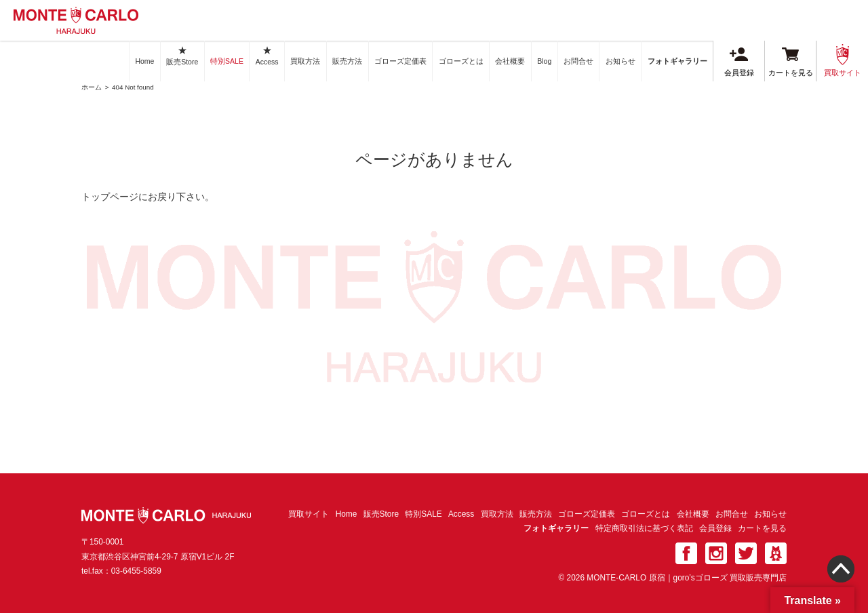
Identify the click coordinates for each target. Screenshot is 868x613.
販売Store (182, 55)
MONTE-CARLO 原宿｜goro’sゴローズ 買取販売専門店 (76, 20)
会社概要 (510, 61)
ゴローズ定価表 (400, 61)
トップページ (110, 197)
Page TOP (841, 577)
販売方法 (347, 61)
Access (267, 55)
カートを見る (791, 62)
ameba (776, 553)
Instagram (716, 553)
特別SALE (227, 61)
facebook (686, 553)
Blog (544, 61)
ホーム (92, 87)
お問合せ (578, 61)
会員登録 (739, 62)
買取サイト (843, 60)
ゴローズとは (461, 61)
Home (144, 61)
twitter (746, 553)
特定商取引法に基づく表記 (644, 528)
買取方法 (305, 61)
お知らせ (620, 61)
